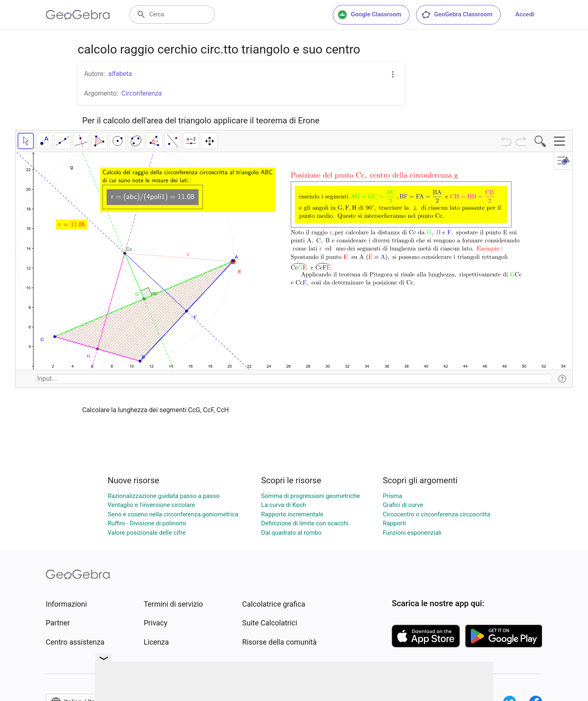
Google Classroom (370, 15)
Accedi (525, 14)
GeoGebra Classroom (457, 15)
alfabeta (120, 74)
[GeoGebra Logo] (78, 15)
